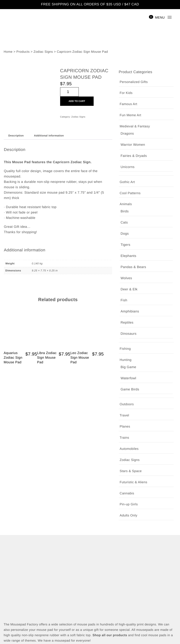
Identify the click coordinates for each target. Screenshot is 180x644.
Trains (124, 227)
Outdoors (127, 193)
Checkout (11, 607)
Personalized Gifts (134, 82)
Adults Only (129, 304)
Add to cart (77, 101)
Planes (125, 215)
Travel (124, 204)
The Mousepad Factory (94, 641)
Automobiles (129, 238)
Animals (126, 160)
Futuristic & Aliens (134, 271)
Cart (7, 614)
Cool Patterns (130, 149)
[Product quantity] (69, 92)
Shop (8, 593)
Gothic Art (128, 138)
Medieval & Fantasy (135, 127)
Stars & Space (131, 260)
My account (12, 600)
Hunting (126, 182)
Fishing (125, 171)
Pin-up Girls (129, 293)
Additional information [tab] (49, 136)
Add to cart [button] (30, 323)
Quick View (20, 332)
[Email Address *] (90, 516)
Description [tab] (16, 136)
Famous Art (129, 104)
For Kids (126, 93)
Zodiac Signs (79, 117)
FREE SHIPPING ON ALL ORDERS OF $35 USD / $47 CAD (90, 5)
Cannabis (127, 282)
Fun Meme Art (131, 115)
